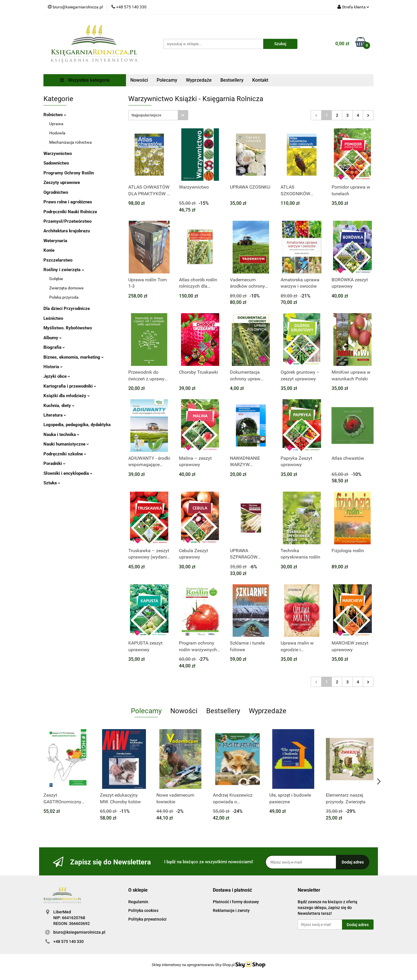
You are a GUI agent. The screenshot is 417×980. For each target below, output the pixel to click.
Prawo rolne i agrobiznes (68, 202)
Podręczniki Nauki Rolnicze (70, 212)
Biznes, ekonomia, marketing (74, 357)
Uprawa (56, 124)
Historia (53, 367)
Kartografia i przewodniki (70, 386)
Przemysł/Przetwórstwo (67, 221)
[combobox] (158, 115)
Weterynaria (55, 241)
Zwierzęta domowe (66, 288)
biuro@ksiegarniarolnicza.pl (79, 932)
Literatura (55, 415)
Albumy (53, 338)
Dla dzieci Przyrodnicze (67, 309)
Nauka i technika (61, 435)
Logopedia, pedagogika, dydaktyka (77, 425)
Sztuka (52, 483)
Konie (49, 250)
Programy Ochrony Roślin (69, 173)
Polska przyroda (64, 297)
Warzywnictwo (58, 154)
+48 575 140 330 (68, 941)
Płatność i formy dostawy (236, 902)
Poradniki (54, 463)
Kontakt (260, 80)
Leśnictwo (53, 318)
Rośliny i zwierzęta (64, 270)
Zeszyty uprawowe (62, 183)
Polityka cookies (143, 910)
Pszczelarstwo (58, 260)
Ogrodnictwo (56, 192)
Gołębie (56, 279)
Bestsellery (232, 80)
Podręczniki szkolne (65, 454)
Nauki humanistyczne (66, 444)
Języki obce (57, 376)
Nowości (139, 80)
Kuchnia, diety (59, 406)
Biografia (54, 347)
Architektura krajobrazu (67, 231)
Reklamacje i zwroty (231, 910)
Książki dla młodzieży (67, 396)
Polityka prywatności (147, 919)
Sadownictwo (56, 163)
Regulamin (138, 902)
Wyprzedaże (199, 80)
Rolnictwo (55, 115)
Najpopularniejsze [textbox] (146, 115)
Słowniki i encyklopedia (68, 473)
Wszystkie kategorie (85, 80)
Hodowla (57, 133)
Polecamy (167, 80)
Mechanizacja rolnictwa (71, 142)
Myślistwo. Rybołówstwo (68, 328)
